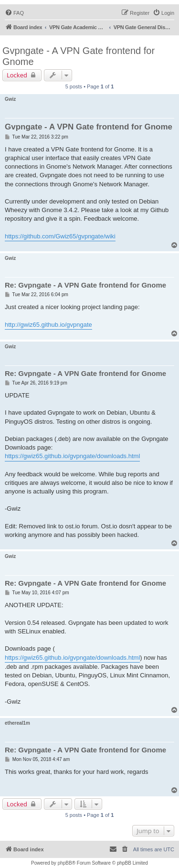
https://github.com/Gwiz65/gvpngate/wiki (60, 236)
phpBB (65, 863)
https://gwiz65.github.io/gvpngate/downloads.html (72, 456)
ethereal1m (17, 723)
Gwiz (10, 99)
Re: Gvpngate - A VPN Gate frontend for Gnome (85, 285)
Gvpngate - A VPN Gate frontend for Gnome (79, 56)
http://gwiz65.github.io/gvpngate (48, 325)
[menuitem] (14, 13)
